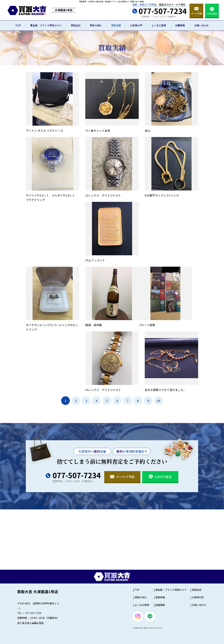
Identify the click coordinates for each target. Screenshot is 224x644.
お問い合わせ (201, 25)
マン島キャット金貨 (98, 130)
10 (159, 401)
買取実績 (116, 25)
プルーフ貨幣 (147, 325)
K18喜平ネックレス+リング (162, 195)
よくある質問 (159, 25)
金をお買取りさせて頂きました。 (165, 390)
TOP (18, 25)
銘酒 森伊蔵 (94, 325)
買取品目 (76, 25)
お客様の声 (136, 25)
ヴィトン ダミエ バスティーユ (44, 130)
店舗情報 (180, 25)
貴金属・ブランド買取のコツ (46, 25)
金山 (147, 130)
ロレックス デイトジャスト (103, 195)
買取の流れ (96, 25)
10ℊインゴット (95, 260)
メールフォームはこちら (30, 623)
